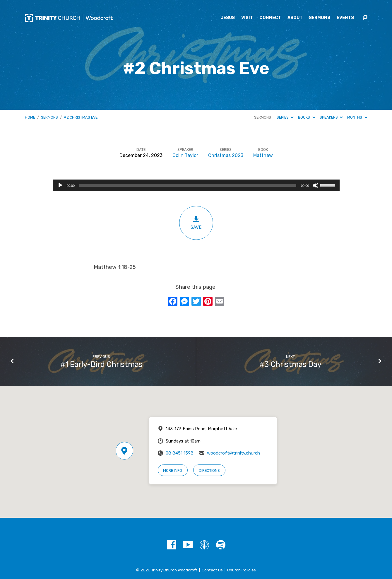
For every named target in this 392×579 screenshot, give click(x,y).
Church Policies (242, 570)
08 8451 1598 (180, 453)
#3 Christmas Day (290, 364)
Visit (247, 18)
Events (345, 18)
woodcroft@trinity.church (233, 453)
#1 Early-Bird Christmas (101, 364)
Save (196, 223)
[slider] (188, 185)
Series (285, 117)
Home (30, 117)
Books (307, 117)
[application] (196, 185)
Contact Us (212, 570)
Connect (270, 18)
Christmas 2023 (226, 155)
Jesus (228, 18)
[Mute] (316, 185)
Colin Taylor (185, 155)
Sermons (320, 18)
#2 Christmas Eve (81, 117)
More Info (173, 470)
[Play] (60, 185)
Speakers (331, 117)
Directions (209, 470)
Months (357, 117)
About (295, 18)
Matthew (263, 155)
